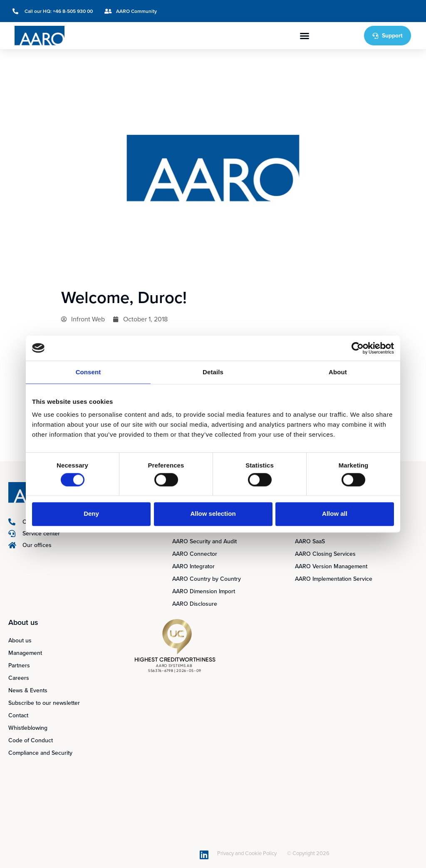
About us (20, 640)
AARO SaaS (310, 541)
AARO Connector (195, 554)
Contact (18, 715)
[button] (305, 36)
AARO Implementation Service (334, 579)
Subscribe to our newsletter (44, 703)
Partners (19, 665)
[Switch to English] (362, 11)
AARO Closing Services (325, 554)
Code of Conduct (31, 740)
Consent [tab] (88, 372)
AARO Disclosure (195, 604)
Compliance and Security (40, 753)
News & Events (28, 690)
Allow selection (213, 514)
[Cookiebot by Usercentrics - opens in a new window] (358, 348)
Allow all (335, 514)
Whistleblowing (28, 728)
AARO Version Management (331, 566)
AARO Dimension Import (204, 591)
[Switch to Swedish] (378, 11)
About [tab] (338, 372)
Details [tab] (213, 372)
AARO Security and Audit (204, 541)
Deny (91, 514)
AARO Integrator (193, 566)
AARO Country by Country (207, 579)
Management (25, 653)
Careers (19, 678)
